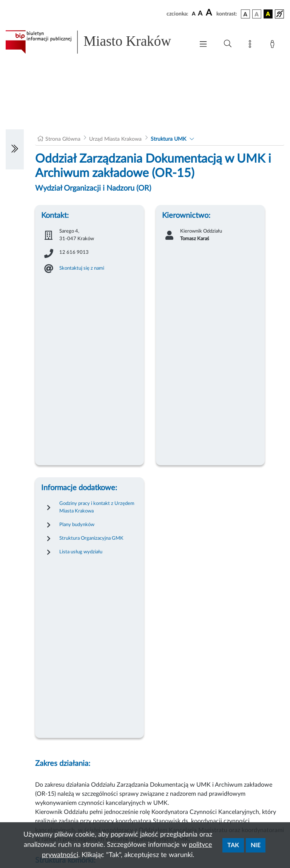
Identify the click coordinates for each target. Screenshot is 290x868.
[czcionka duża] (210, 13)
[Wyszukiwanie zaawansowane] (228, 44)
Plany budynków (77, 525)
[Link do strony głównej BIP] (96, 42)
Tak (233, 845)
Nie (256, 845)
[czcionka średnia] (200, 14)
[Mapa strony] (251, 45)
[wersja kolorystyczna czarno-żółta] (268, 14)
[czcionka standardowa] (194, 14)
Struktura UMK (168, 139)
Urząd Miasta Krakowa (115, 139)
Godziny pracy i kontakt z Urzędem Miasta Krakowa (97, 507)
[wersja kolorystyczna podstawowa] (245, 14)
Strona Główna (63, 139)
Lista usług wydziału (81, 552)
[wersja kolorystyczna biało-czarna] (257, 14)
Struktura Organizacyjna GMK (91, 538)
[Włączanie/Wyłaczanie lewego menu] (15, 149)
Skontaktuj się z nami (82, 268)
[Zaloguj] (274, 45)
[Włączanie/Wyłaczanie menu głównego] (203, 45)
